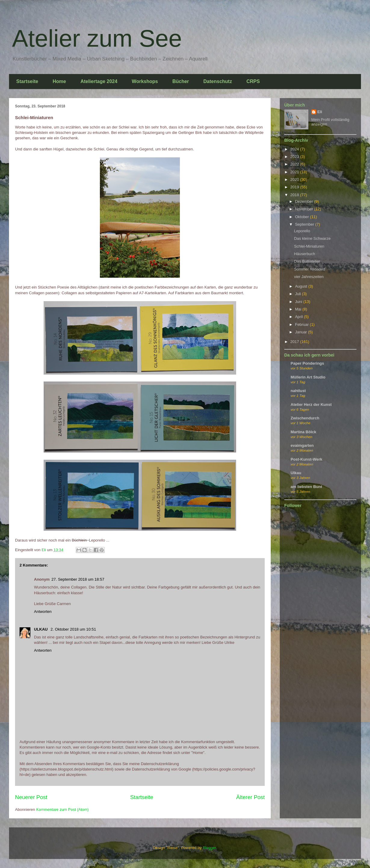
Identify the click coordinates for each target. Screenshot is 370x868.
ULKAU (41, 629)
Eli (320, 112)
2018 (295, 195)
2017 (295, 342)
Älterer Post (250, 797)
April (300, 317)
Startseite (27, 81)
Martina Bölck (303, 432)
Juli (299, 294)
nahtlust (298, 391)
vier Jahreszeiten (309, 277)
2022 (295, 164)
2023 (295, 157)
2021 (295, 172)
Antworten (43, 612)
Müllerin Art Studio (308, 377)
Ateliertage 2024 (99, 81)
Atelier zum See (97, 38)
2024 (295, 149)
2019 (295, 187)
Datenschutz (218, 81)
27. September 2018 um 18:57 (78, 579)
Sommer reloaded (309, 269)
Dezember (305, 201)
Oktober (303, 217)
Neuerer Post (31, 797)
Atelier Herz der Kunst (311, 405)
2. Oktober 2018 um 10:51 (73, 629)
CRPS (253, 81)
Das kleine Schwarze (312, 238)
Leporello (302, 231)
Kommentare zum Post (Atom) (62, 809)
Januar (302, 332)
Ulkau (296, 473)
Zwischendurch (305, 418)
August (302, 286)
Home (59, 81)
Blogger (209, 848)
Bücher (181, 81)
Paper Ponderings (307, 363)
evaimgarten (302, 445)
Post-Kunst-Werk (306, 459)
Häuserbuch (304, 254)
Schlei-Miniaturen (309, 246)
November (305, 209)
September (305, 224)
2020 (295, 179)
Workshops (145, 81)
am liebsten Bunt (306, 487)
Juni (299, 302)
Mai (299, 309)
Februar (302, 324)
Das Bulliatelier (307, 261)
